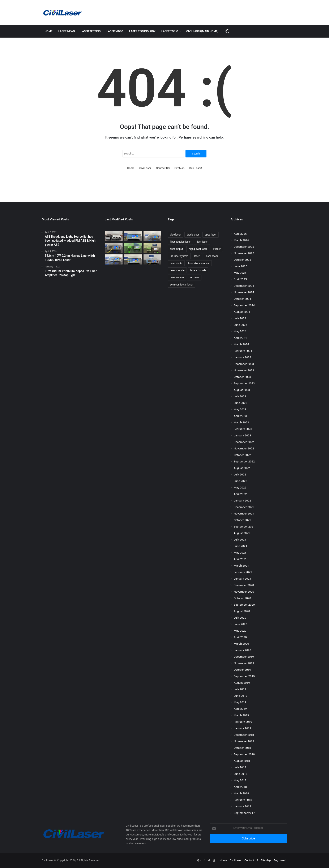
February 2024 (243, 351)
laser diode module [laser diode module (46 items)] (199, 263)
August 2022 (242, 468)
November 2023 (244, 370)
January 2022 (242, 500)
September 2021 (244, 526)
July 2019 (240, 689)
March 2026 (241, 240)
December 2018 (244, 735)
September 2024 (244, 305)
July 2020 (240, 618)
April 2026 (240, 234)
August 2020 (242, 611)
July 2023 (240, 396)
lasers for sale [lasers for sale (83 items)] (198, 270)
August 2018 (242, 761)
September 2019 (244, 676)
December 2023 (244, 364)
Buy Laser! (196, 168)
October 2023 (242, 377)
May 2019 (240, 702)
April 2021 (240, 559)
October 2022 (242, 455)
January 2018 (242, 806)
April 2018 (240, 787)
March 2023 (241, 422)
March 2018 (241, 793)
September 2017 (244, 813)
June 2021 (240, 546)
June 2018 (240, 774)
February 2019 (243, 722)
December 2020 (244, 585)
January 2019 (242, 728)
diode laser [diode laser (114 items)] (193, 235)
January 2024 (242, 357)
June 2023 (240, 403)
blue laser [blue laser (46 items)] (175, 235)
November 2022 (244, 448)
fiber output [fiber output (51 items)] (176, 249)
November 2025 (244, 253)
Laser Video (115, 31)
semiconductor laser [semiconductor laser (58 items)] (181, 285)
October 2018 (242, 748)
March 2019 (241, 715)
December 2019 (244, 657)
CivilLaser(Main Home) (202, 31)
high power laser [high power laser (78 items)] (198, 249)
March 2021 (241, 566)
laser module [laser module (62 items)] (177, 270)
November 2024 (244, 292)
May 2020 (240, 631)
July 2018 (240, 767)
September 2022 (244, 461)
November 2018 (244, 741)
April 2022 (240, 494)
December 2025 (244, 247)
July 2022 (240, 474)
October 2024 (242, 299)
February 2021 (243, 572)
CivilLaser (145, 168)
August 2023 (242, 390)
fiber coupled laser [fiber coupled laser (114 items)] (180, 242)
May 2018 (240, 780)
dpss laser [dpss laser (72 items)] (211, 235)
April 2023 (240, 416)
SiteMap (179, 168)
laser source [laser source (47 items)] (177, 278)
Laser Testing (91, 31)
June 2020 (240, 624)
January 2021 (242, 579)
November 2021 (244, 513)
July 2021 (240, 539)
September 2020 (244, 605)
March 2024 (241, 344)
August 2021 (242, 533)
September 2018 (244, 754)
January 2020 (242, 650)
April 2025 (240, 279)
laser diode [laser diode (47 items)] (176, 263)
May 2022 (240, 487)
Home (49, 31)
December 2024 (244, 286)
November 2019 (244, 663)
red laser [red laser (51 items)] (194, 278)
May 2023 (240, 409)
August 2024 (242, 312)
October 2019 (242, 670)
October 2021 (242, 520)
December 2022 (244, 442)
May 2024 (240, 331)
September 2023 (244, 383)
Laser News (67, 31)
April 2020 (240, 637)
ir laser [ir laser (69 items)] (217, 249)
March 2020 (241, 644)
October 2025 (242, 260)
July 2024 (240, 318)
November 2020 (244, 592)
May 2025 (240, 273)
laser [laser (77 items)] (197, 256)
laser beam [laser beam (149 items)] (212, 256)
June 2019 (240, 696)
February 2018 (243, 800)
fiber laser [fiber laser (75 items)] (202, 242)
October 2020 (242, 598)
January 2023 (242, 435)
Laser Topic (170, 31)
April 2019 (240, 709)
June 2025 (240, 266)
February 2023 (243, 429)
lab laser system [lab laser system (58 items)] (179, 256)
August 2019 (242, 683)
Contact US (163, 168)
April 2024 (240, 338)
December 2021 (244, 507)
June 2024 (240, 325)
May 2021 (240, 552)
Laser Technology (142, 31)
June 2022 (240, 481)
